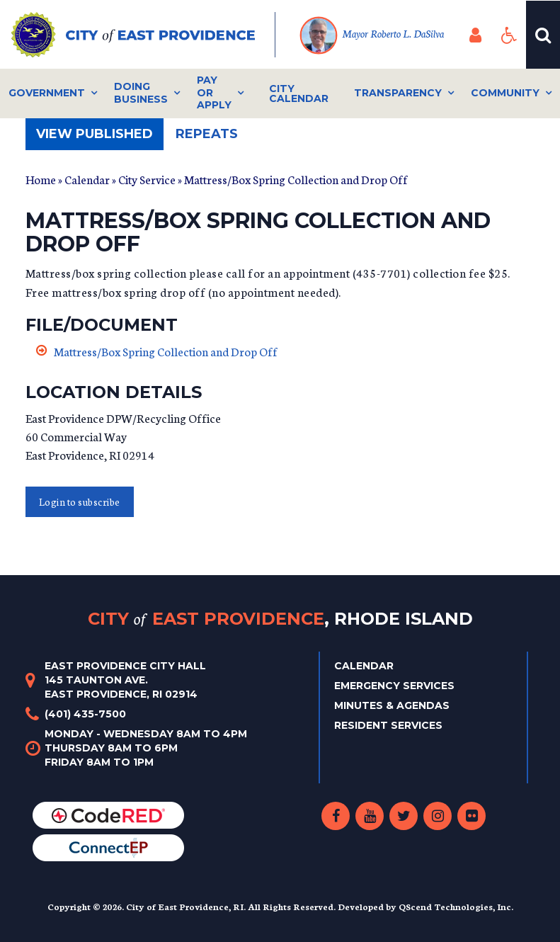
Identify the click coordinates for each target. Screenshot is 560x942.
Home (41, 179)
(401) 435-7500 (85, 714)
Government (47, 93)
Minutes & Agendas (392, 705)
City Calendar (299, 93)
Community (505, 93)
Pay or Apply (214, 92)
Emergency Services (394, 686)
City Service (147, 179)
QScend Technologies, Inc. (456, 906)
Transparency (398, 93)
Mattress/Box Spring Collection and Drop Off (166, 351)
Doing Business (141, 93)
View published (100, 138)
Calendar (87, 179)
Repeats (207, 134)
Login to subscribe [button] (80, 502)
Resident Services (388, 725)
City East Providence (280, 619)
